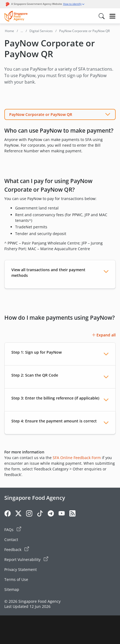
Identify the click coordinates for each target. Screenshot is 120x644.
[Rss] (72, 514)
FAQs (13, 529)
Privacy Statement (21, 569)
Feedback (17, 549)
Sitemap (12, 589)
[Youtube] (62, 514)
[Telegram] (51, 514)
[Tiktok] (40, 514)
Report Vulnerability (26, 559)
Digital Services (41, 31)
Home (9, 31)
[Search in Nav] (102, 16)
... (22, 31)
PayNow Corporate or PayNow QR (41, 114)
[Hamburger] (112, 16)
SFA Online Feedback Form (77, 458)
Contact (11, 540)
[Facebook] (8, 514)
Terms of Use (16, 579)
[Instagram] (29, 514)
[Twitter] (18, 514)
